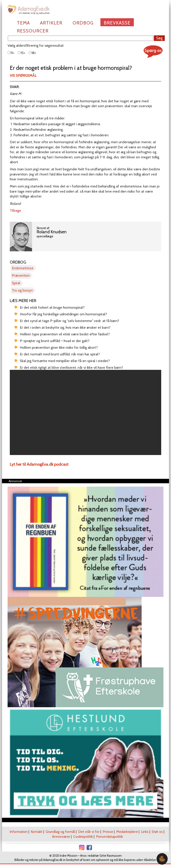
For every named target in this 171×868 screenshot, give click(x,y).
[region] (85, 412)
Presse (108, 832)
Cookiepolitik (83, 837)
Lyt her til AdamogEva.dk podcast (39, 464)
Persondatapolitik (109, 837)
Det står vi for (89, 832)
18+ (32, 53)
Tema (23, 23)
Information (19, 832)
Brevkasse (117, 23)
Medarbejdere (127, 832)
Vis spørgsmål (23, 76)
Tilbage (15, 210)
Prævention (21, 275)
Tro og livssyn (22, 290)
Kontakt (37, 832)
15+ (21, 53)
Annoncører (61, 837)
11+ (11, 53)
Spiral (16, 283)
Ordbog (83, 23)
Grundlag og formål (60, 832)
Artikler (51, 23)
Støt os (157, 832)
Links (145, 832)
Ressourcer (33, 31)
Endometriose (23, 268)
